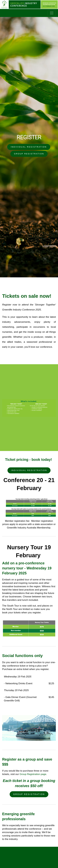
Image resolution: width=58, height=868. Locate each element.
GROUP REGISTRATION (29, 154)
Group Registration (29, 794)
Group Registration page (33, 774)
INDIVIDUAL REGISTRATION (29, 147)
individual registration (29, 470)
